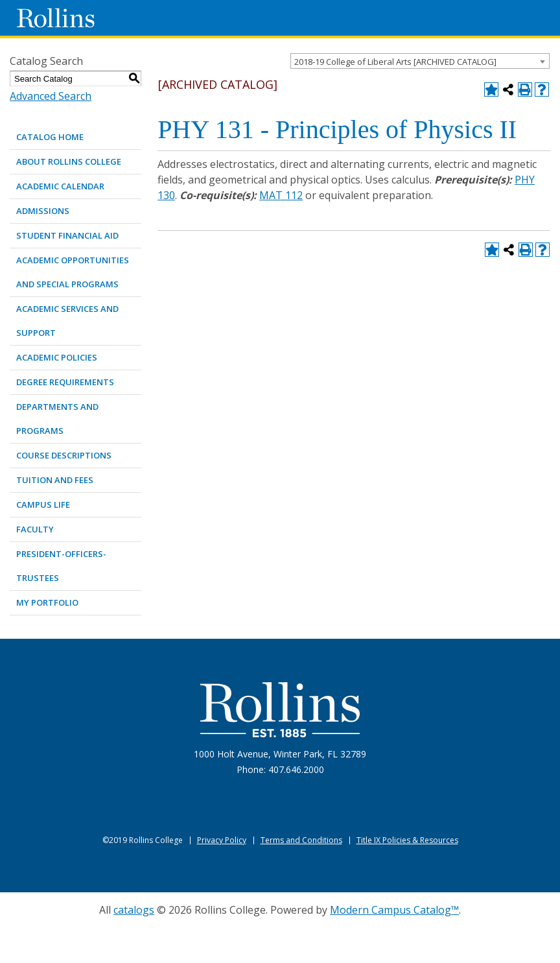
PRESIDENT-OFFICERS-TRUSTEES (61, 566)
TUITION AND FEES (55, 480)
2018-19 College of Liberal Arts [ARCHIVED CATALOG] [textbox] (395, 62)
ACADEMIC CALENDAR (60, 186)
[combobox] (420, 61)
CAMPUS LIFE (43, 505)
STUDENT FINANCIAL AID (67, 235)
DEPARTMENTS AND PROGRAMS (57, 419)
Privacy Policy (222, 840)
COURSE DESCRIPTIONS (64, 455)
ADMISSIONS (43, 211)
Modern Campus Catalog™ (394, 910)
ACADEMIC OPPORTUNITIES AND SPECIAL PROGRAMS (73, 272)
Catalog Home (50, 137)
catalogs (134, 910)
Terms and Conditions (301, 840)
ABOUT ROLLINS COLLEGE (69, 161)
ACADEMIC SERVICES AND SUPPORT (67, 321)
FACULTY (35, 529)
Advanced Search (51, 96)
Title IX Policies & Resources (407, 840)
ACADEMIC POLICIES (57, 357)
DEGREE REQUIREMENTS (65, 382)
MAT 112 (281, 195)
